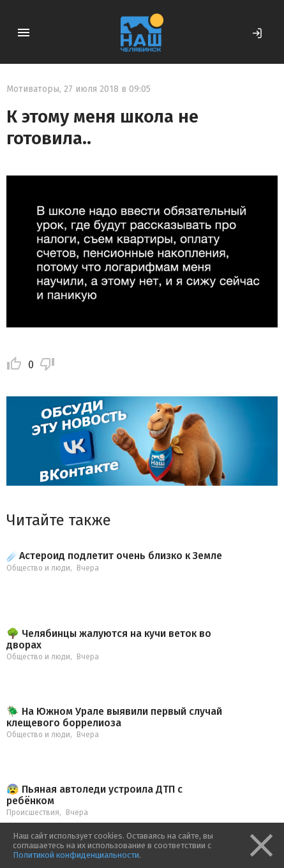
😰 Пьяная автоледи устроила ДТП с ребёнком (94, 795)
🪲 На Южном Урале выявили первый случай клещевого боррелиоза (114, 717)
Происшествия (33, 812)
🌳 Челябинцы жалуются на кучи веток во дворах (109, 639)
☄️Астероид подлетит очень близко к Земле (114, 556)
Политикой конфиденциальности (76, 855)
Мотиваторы (33, 89)
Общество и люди (38, 568)
